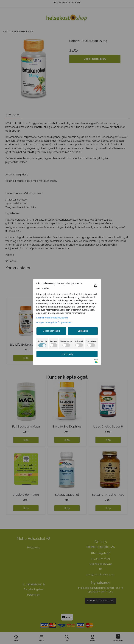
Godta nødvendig (51, 331)
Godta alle (83, 331)
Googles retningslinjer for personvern (54, 322)
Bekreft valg (67, 354)
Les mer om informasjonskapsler (52, 318)
